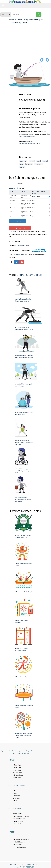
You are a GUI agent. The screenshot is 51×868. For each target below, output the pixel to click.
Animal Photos (17, 824)
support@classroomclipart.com (29, 144)
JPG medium (13, 204)
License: (12, 188)
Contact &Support (18, 842)
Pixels (23, 192)
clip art (22, 167)
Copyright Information (20, 847)
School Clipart (17, 765)
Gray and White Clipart (33, 20)
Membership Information (21, 839)
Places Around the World (21, 816)
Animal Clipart (17, 767)
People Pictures (18, 821)
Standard (22, 188)
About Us (16, 837)
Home (12, 20)
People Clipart (17, 770)
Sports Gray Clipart (19, 23)
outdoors (29, 164)
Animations (16, 796)
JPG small (12, 208)
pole (38, 161)
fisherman (23, 161)
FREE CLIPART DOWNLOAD (13, 197)
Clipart (19, 20)
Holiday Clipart (17, 772)
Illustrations (16, 798)
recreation (39, 164)
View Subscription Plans (27, 137)
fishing (32, 161)
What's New (17, 778)
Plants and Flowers (19, 819)
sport (22, 164)
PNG (11, 212)
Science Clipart (18, 775)
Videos (15, 801)
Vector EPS (12, 200)
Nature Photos (17, 814)
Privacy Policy (17, 845)
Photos (15, 793)
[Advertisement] (25, 39)
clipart (45, 161)
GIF (10, 216)
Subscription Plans (18, 255)
